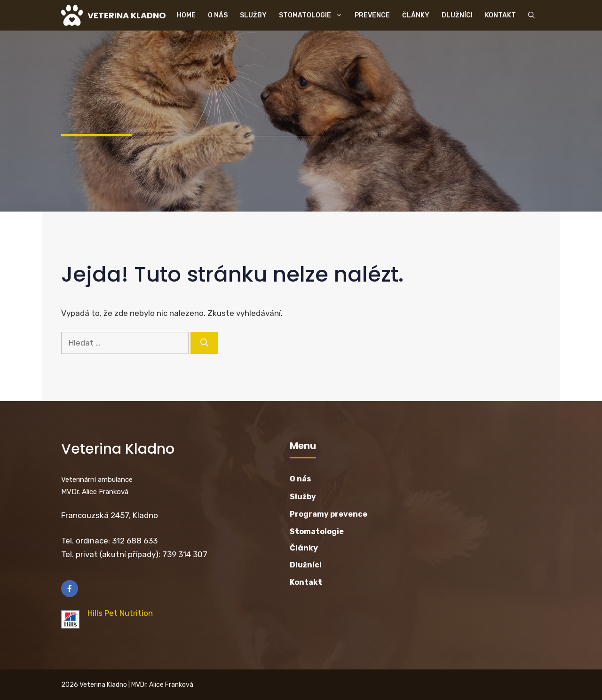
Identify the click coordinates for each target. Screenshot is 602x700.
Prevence (372, 15)
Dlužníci (457, 15)
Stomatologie (314, 15)
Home (186, 15)
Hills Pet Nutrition (120, 613)
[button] (531, 15)
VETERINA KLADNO (127, 15)
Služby (253, 15)
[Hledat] (204, 343)
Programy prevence (329, 514)
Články (416, 15)
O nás (218, 15)
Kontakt (500, 15)
